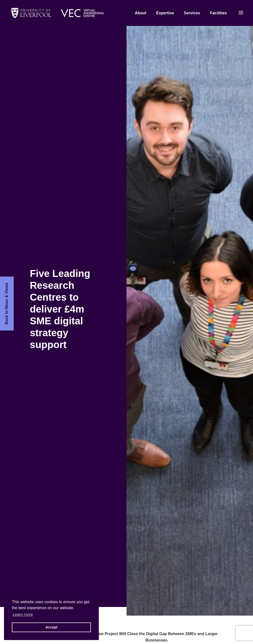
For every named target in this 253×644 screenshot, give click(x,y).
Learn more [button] (23, 614)
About (141, 13)
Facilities (218, 13)
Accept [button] (51, 627)
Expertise (165, 13)
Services (192, 13)
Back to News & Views (7, 304)
